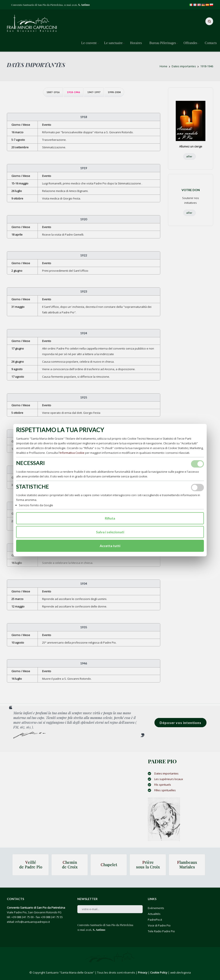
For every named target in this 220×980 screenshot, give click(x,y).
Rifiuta (110, 518)
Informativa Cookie (72, 453)
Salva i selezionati (110, 532)
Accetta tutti (110, 546)
